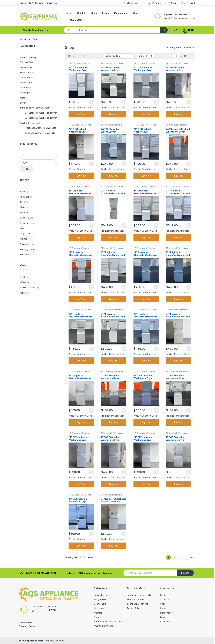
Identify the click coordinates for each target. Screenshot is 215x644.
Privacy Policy (134, 608)
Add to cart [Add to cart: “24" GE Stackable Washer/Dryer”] (124, 164)
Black (23, 277)
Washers (24, 98)
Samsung (25, 244)
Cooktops (25, 93)
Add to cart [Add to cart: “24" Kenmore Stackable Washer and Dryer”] (189, 164)
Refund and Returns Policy (140, 595)
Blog (136, 13)
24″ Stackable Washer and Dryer (41, 113)
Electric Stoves (27, 72)
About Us (81, 13)
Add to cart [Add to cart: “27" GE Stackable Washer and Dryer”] (124, 410)
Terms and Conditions (137, 604)
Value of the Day (28, 57)
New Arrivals (26, 67)
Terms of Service (135, 599)
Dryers (23, 103)
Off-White (25, 282)
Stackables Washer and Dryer (35, 108)
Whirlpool (25, 255)
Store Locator (132, 3)
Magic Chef (26, 233)
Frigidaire (25, 197)
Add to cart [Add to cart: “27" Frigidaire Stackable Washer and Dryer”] (91, 287)
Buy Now (81, 114)
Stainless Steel (27, 288)
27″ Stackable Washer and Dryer (41, 118)
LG (21, 228)
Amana (23, 192)
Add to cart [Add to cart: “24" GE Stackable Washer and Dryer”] (91, 102)
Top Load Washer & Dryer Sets (40, 133)
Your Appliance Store (32, 641)
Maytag (24, 239)
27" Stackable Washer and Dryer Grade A (80, 249)
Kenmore (24, 218)
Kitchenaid (25, 223)
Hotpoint (24, 213)
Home (68, 13)
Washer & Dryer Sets (30, 123)
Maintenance (121, 13)
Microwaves (26, 88)
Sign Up (185, 573)
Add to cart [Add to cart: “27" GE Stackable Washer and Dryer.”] (91, 534)
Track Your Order (154, 3)
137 (192, 558)
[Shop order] (119, 56)
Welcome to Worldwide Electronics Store (39, 3)
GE (21, 202)
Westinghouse (27, 249)
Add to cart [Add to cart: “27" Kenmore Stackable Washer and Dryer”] (124, 534)
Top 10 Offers (27, 62)
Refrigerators (27, 78)
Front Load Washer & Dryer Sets (40, 128)
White (23, 293)
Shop (172, 3)
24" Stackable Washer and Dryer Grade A (80, 64)
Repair (106, 13)
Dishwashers (26, 82)
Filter (27, 169)
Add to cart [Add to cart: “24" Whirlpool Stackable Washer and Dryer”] (91, 225)
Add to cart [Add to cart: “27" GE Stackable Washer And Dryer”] (156, 410)
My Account (188, 3)
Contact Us (76, 20)
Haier (23, 207)
